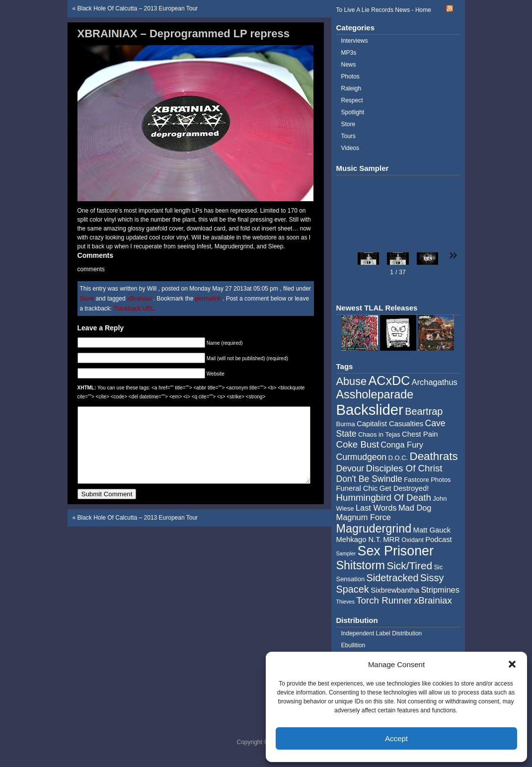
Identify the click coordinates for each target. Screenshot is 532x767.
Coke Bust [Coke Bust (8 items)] (358, 444)
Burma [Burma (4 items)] (346, 424)
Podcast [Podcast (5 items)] (438, 539)
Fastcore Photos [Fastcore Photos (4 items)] (427, 480)
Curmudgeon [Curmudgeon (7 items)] (362, 457)
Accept (396, 738)
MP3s (349, 53)
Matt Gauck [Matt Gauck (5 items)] (432, 530)
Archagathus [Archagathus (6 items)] (435, 382)
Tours (348, 136)
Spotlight (353, 112)
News (349, 65)
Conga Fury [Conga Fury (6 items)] (402, 445)
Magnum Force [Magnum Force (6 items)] (364, 517)
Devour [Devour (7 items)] (350, 468)
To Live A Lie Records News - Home (384, 10)
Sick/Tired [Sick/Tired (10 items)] (409, 566)
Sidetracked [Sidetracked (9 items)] (393, 578)
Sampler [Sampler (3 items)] (346, 553)
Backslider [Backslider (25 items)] (370, 410)
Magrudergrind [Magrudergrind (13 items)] (374, 529)
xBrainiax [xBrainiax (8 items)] (433, 600)
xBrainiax (139, 299)
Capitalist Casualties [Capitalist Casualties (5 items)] (390, 424)
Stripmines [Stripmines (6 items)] (440, 590)
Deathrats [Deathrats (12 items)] (433, 456)
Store (87, 299)
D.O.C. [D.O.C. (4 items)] (398, 458)
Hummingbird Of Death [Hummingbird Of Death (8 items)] (384, 498)
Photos (350, 77)
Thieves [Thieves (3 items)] (345, 602)
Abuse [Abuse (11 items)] (352, 381)
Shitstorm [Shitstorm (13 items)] (361, 565)
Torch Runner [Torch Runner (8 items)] (384, 600)
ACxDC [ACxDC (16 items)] (389, 381)
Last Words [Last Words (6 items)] (376, 508)
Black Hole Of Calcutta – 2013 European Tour (138, 8)
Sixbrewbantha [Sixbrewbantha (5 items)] (395, 590)
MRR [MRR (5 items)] (391, 539)
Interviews (355, 41)
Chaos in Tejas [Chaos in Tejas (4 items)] (379, 434)
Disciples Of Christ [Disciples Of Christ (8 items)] (404, 468)
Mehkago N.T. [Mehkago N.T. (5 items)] (359, 539)
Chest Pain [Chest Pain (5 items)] (420, 434)
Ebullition (353, 645)
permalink (209, 299)
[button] (512, 664)
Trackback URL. (135, 308)
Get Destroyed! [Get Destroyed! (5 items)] (404, 488)
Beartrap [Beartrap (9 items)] (424, 411)
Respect (352, 100)
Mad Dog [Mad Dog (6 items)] (415, 508)
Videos (350, 148)
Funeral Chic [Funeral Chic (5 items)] (357, 488)
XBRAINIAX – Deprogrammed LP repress (184, 34)
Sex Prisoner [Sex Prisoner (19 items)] (396, 551)
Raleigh (351, 88)
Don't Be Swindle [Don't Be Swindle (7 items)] (369, 479)
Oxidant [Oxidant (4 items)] (413, 540)
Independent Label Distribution (382, 633)
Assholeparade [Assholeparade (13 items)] (375, 394)
